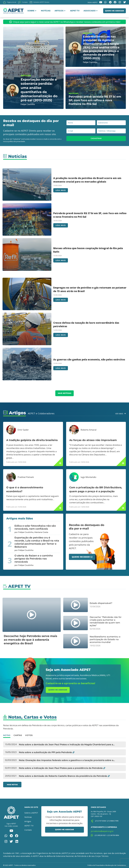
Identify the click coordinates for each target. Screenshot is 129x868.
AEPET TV (75, 11)
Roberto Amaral (89, 430)
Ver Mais (119, 414)
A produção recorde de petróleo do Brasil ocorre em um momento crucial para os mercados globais (87, 180)
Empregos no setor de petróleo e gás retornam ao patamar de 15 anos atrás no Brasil (90, 289)
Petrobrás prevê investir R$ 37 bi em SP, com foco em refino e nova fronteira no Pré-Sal (90, 215)
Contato (28, 830)
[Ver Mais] (125, 413)
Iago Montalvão (88, 477)
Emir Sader (23, 430)
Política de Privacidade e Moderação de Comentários (107, 865)
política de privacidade (17, 141)
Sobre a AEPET (31, 813)
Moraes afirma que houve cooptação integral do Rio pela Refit (88, 250)
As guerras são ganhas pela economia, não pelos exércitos (89, 359)
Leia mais (61, 190)
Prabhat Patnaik (26, 477)
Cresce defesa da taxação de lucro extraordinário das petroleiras (86, 324)
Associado (91, 11)
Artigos (60, 11)
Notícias (46, 11)
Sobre (32, 11)
